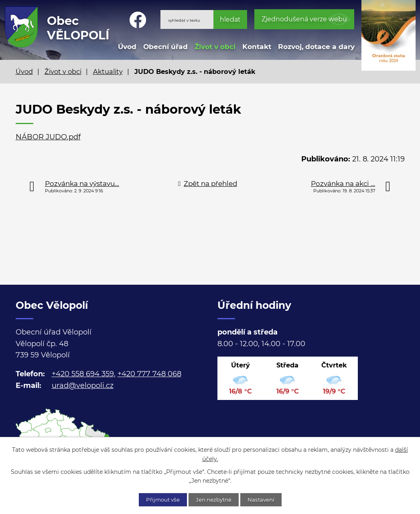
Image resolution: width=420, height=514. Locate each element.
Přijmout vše (159, 499)
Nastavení (265, 499)
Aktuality (108, 71)
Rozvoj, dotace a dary (316, 46)
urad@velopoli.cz (83, 385)
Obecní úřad (165, 46)
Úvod (127, 46)
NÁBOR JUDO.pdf (48, 137)
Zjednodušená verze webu (304, 19)
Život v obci (215, 46)
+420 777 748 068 (149, 374)
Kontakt (257, 46)
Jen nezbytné (214, 499)
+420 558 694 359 (83, 374)
